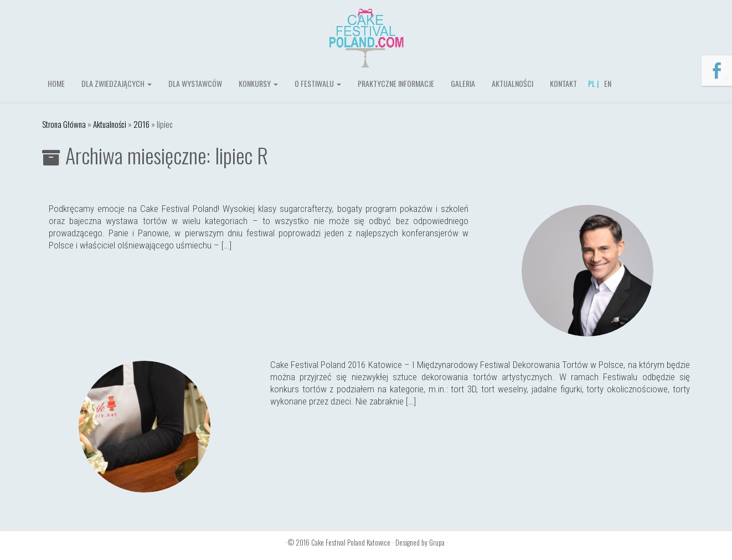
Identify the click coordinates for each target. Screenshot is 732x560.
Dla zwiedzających (117, 83)
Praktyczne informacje (396, 83)
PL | (593, 83)
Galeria (463, 83)
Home (56, 83)
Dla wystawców (195, 83)
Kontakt (563, 83)
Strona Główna (64, 124)
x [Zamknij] (726, 77)
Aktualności (512, 83)
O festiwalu (318, 83)
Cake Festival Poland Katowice (351, 543)
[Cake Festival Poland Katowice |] (366, 39)
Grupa (437, 543)
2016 (141, 124)
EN (608, 83)
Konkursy (258, 83)
